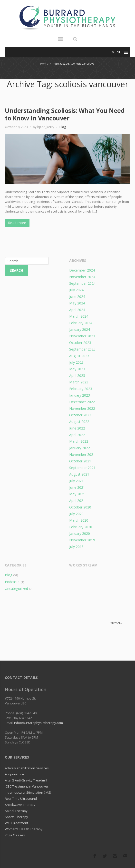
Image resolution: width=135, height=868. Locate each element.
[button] (116, 52)
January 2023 (80, 395)
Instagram (115, 856)
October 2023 (80, 343)
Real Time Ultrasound (21, 799)
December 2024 (82, 270)
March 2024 (79, 316)
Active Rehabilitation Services (27, 768)
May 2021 (77, 494)
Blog (63, 127)
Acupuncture (14, 774)
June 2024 (77, 297)
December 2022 (82, 402)
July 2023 (76, 362)
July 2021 (76, 481)
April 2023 (77, 375)
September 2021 (82, 468)
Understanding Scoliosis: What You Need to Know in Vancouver (65, 114)
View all (116, 623)
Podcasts (12, 582)
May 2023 (77, 369)
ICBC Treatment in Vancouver (27, 786)
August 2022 (79, 422)
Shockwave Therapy (20, 805)
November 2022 (82, 408)
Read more (17, 223)
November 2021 (82, 454)
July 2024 (76, 290)
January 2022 (80, 448)
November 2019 (82, 540)
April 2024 (77, 310)
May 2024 (77, 303)
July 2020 (76, 514)
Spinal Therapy (16, 811)
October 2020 (80, 507)
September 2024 (82, 283)
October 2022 (80, 415)
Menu (61, 41)
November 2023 (82, 336)
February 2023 (81, 389)
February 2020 (81, 527)
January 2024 (80, 329)
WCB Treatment (16, 823)
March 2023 (79, 382)
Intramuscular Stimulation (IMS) (28, 792)
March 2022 (79, 441)
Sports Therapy (16, 817)
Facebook (95, 856)
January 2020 (80, 533)
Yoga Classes (15, 835)
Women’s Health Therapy (24, 829)
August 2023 (79, 356)
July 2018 (76, 547)
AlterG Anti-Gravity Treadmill (26, 780)
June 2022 (77, 428)
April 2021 (77, 501)
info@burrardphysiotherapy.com (39, 723)
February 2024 (81, 323)
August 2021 (79, 474)
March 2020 (79, 520)
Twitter (105, 856)
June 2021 (77, 487)
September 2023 (82, 349)
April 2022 (77, 435)
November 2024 (82, 277)
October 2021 (80, 461)
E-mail (125, 856)
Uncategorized (16, 589)
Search (17, 270)
